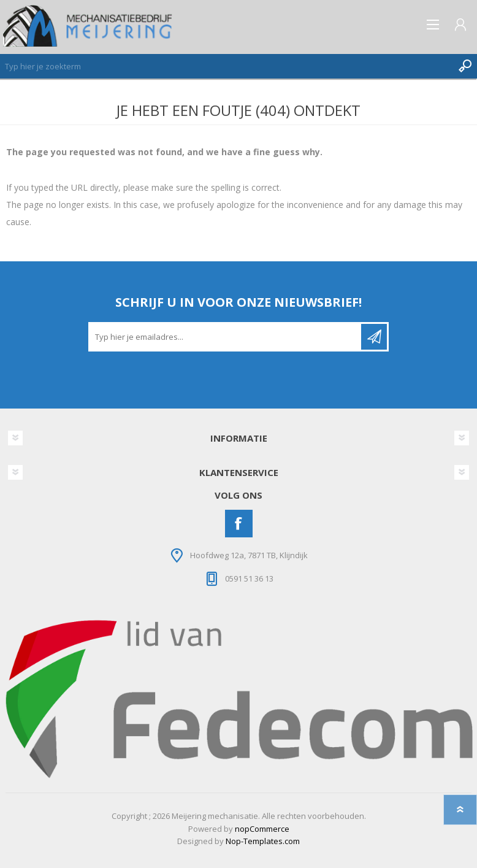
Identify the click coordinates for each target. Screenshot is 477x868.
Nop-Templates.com (263, 841)
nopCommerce (262, 829)
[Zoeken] (226, 66)
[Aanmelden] (226, 337)
